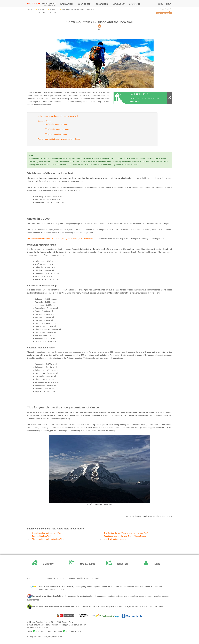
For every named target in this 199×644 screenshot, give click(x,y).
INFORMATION (67, 4)
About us (51, 578)
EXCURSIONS (103, 4)
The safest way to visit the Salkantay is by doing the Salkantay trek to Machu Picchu (62, 239)
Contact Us (61, 578)
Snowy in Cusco (44, 121)
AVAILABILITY (119, 4)
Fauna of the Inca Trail (42, 536)
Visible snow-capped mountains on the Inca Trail (58, 116)
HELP (169, 4)
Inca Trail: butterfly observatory (117, 539)
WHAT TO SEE (85, 4)
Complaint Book (93, 578)
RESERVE (135, 4)
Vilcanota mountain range (56, 134)
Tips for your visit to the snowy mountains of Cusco (59, 139)
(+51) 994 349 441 (73, 631)
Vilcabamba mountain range (57, 129)
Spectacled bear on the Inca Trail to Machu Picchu (125, 536)
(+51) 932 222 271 (43, 631)
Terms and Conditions (76, 578)
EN (161, 4)
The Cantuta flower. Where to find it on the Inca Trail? (126, 533)
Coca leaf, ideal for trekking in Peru (47, 533)
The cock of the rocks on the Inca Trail (48, 539)
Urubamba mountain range (57, 124)
